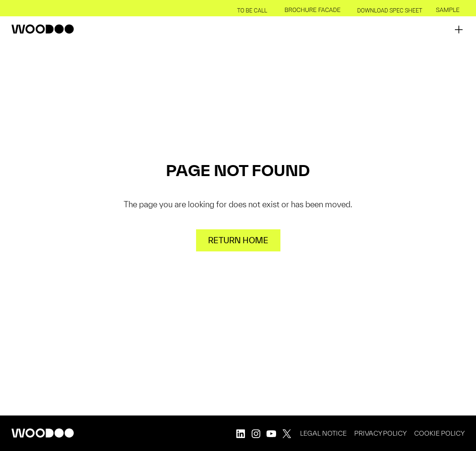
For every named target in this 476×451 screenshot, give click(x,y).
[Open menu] (459, 29)
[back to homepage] (43, 29)
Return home (238, 240)
